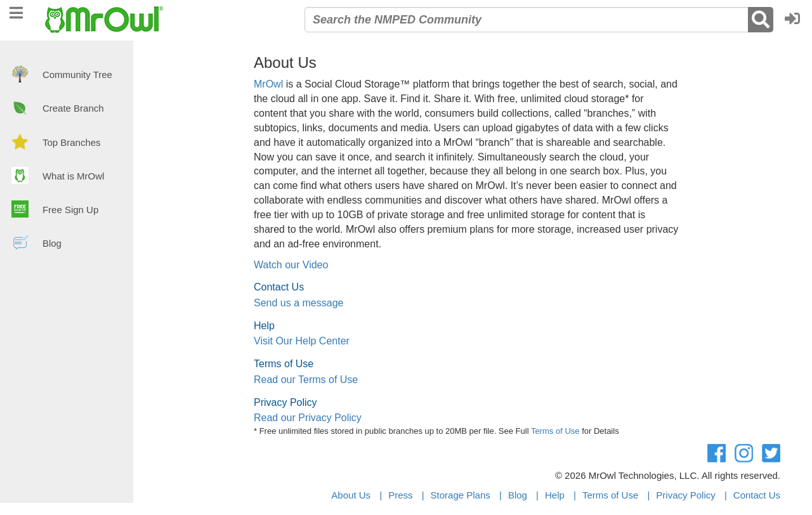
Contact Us (757, 495)
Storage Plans (461, 495)
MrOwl (268, 84)
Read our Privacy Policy (308, 418)
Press (400, 495)
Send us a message (298, 303)
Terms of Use (555, 431)
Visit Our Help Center (302, 341)
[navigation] (16, 11)
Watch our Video (291, 265)
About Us (351, 495)
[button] (796, 20)
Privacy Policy (685, 495)
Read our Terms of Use (306, 380)
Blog (518, 495)
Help (555, 495)
